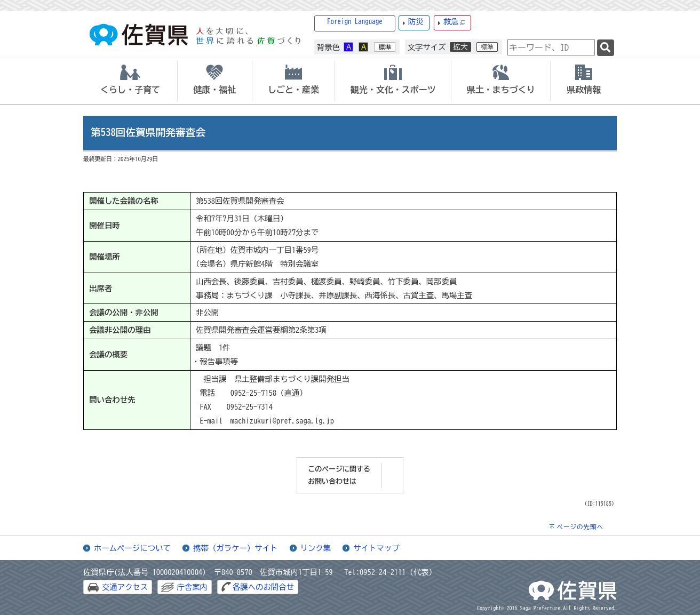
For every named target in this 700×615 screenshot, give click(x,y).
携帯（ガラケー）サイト (235, 548)
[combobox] (551, 47)
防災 (416, 22)
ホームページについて (132, 548)
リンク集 (316, 548)
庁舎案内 (192, 587)
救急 (455, 22)
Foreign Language (355, 22)
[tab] (130, 81)
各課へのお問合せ (263, 587)
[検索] (606, 48)
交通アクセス (125, 587)
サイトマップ (376, 548)
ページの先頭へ (580, 527)
